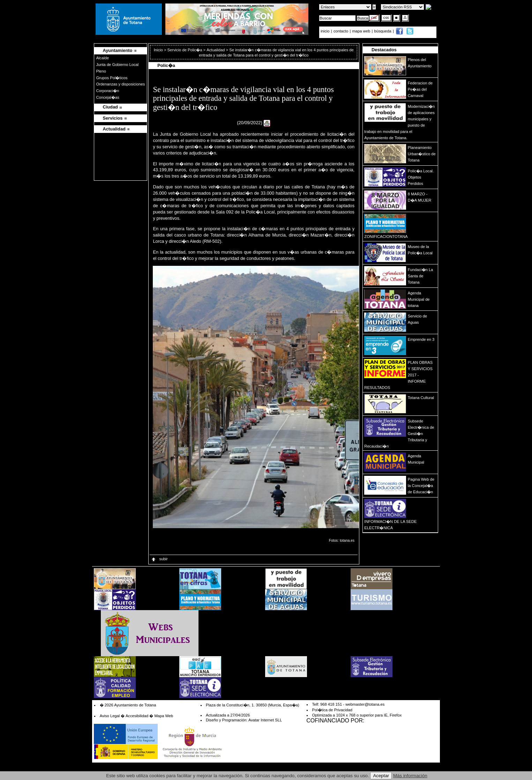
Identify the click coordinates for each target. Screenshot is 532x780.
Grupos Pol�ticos (112, 78)
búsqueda (383, 31)
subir (159, 559)
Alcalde (102, 58)
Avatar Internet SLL (265, 720)
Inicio (159, 50)
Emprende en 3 (421, 339)
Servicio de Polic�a (185, 50)
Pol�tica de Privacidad (332, 710)
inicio (326, 31)
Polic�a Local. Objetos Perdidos (421, 177)
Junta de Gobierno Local (117, 65)
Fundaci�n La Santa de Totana (421, 276)
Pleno (101, 71)
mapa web (362, 31)
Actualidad (216, 50)
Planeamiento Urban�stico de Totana (422, 154)
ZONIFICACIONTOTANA (386, 237)
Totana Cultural (421, 398)
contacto (341, 31)
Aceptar (381, 776)
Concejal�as (107, 97)
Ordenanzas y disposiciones (120, 84)
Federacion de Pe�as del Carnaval (420, 89)
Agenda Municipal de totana (419, 299)
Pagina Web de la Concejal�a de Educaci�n (421, 486)
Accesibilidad (137, 716)
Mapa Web (164, 716)
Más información (410, 776)
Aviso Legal (110, 716)
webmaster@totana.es (365, 704)
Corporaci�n (107, 91)
